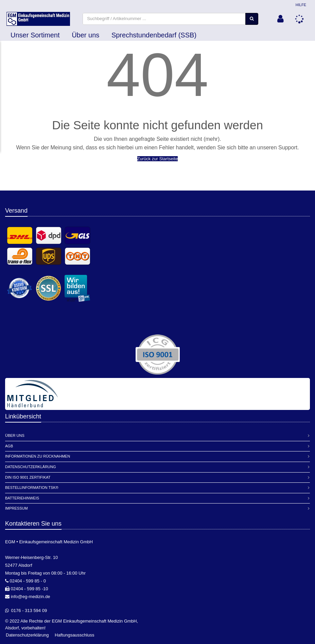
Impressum (16, 509)
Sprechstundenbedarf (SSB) (154, 36)
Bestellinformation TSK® (32, 488)
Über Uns (15, 436)
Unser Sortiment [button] (35, 36)
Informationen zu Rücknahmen (38, 457)
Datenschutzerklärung (31, 467)
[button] (280, 19)
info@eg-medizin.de (31, 597)
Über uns (85, 36)
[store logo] (40, 19)
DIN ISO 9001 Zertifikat (28, 477)
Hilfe (301, 5)
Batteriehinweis (22, 498)
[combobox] (166, 19)
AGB (9, 446)
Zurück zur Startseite (158, 160)
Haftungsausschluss (74, 635)
